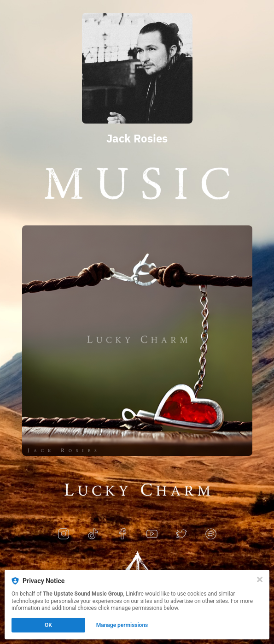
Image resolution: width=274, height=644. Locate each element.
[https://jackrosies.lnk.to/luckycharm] (137, 341)
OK (48, 625)
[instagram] (64, 535)
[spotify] (211, 535)
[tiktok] (93, 535)
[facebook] (122, 535)
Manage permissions (122, 625)
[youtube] (152, 535)
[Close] (260, 579)
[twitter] (181, 535)
